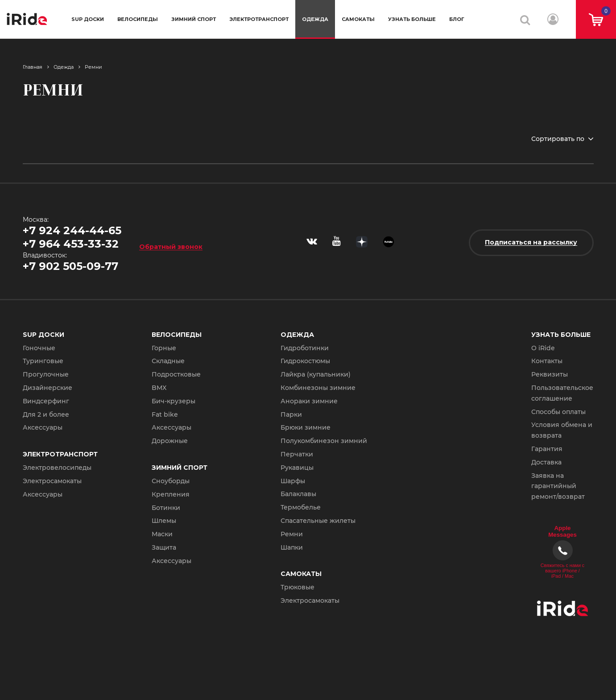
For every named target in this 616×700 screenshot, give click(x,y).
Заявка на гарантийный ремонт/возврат (558, 486)
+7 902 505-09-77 (70, 266)
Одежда (315, 19)
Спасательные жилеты (318, 521)
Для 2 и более (46, 414)
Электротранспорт (259, 19)
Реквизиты (550, 374)
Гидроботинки (305, 348)
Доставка (546, 462)
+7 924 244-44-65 (72, 230)
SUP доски (88, 19)
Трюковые (298, 587)
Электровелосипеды (57, 468)
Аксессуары (43, 427)
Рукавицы (297, 468)
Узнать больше (412, 19)
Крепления (171, 494)
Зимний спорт (194, 19)
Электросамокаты (52, 481)
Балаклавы (298, 494)
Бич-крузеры (174, 401)
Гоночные (39, 348)
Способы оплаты (558, 412)
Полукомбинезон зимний (324, 441)
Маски (162, 534)
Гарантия (547, 449)
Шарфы (293, 481)
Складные (168, 361)
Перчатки (297, 454)
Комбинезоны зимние (318, 388)
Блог (457, 19)
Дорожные (170, 441)
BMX (159, 388)
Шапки (292, 547)
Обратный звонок (171, 246)
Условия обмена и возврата (562, 430)
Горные (164, 348)
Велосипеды (138, 19)
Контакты (547, 361)
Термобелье (301, 507)
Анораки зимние (309, 401)
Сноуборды (171, 481)
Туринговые (43, 361)
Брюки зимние (306, 427)
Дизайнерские (48, 388)
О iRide (543, 348)
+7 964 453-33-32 (71, 244)
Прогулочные (46, 374)
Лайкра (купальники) (316, 374)
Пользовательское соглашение (562, 393)
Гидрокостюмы (305, 361)
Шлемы (164, 521)
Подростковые (176, 374)
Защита (164, 547)
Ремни (93, 67)
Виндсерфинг (46, 401)
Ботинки (166, 508)
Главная (33, 67)
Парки (291, 414)
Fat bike (165, 414)
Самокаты (358, 19)
